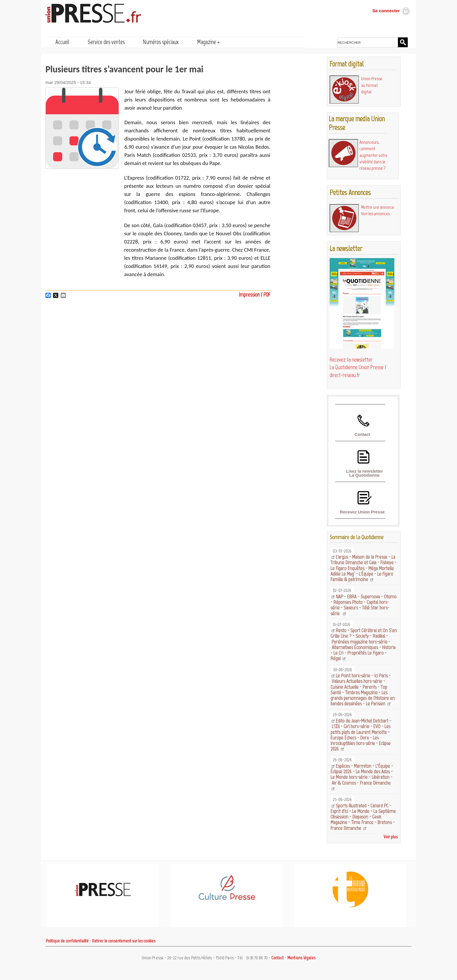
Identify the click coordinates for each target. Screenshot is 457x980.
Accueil (62, 42)
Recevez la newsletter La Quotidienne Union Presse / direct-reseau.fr (358, 368)
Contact (362, 434)
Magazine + (208, 42)
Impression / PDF (255, 295)
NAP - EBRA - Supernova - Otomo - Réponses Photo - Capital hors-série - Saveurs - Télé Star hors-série (363, 605)
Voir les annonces (375, 214)
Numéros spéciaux (161, 42)
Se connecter (386, 11)
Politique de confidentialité (67, 941)
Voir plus (391, 837)
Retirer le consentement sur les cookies (124, 941)
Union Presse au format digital (372, 85)
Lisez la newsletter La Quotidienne (364, 473)
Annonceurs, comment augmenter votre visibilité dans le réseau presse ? (373, 155)
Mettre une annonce (378, 207)
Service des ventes (106, 42)
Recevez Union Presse (362, 512)
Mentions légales (301, 958)
